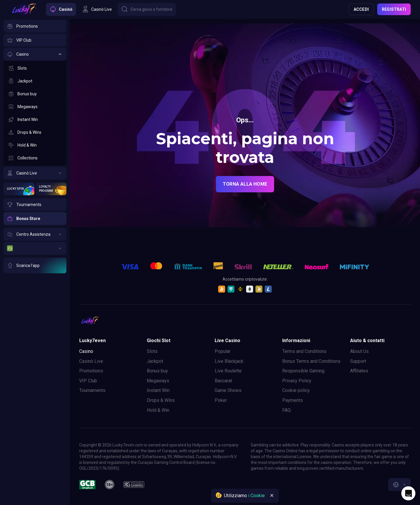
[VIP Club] (35, 40)
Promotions (91, 371)
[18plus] (110, 485)
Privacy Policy (297, 381)
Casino (86, 351)
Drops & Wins (161, 400)
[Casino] (35, 54)
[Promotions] (35, 26)
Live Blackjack (229, 361)
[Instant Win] (35, 119)
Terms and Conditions (304, 351)
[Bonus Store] (35, 219)
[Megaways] (35, 107)
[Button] (147, 9)
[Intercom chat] (408, 493)
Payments (293, 400)
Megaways (158, 381)
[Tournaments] (35, 205)
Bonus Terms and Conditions (311, 361)
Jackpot (155, 361)
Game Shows (228, 390)
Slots (152, 351)
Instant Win (158, 390)
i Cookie (256, 496)
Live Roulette (228, 371)
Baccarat (223, 381)
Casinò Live (91, 361)
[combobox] (399, 485)
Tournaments (92, 390)
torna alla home (245, 184)
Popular (223, 351)
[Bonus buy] (35, 94)
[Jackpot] (35, 81)
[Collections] (35, 158)
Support (358, 361)
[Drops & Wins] (35, 132)
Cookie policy (296, 390)
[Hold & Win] (35, 145)
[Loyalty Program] (51, 189)
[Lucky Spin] (19, 189)
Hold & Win (158, 410)
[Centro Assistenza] (35, 234)
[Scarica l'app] (35, 265)
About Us (359, 351)
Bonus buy (157, 371)
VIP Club (88, 381)
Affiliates (359, 371)
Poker (221, 400)
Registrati (394, 9)
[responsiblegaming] (134, 485)
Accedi (361, 9)
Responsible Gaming (303, 371)
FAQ (286, 410)
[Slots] (35, 68)
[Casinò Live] (35, 173)
